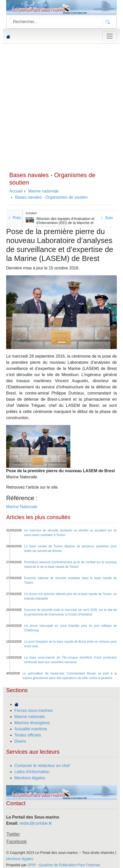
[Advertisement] (61, 108)
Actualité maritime (31, 729)
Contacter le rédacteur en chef (42, 766)
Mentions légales (30, 778)
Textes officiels (28, 735)
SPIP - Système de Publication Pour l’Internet (64, 865)
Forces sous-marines (34, 710)
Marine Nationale (22, 507)
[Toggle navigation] (110, 36)
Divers (20, 741)
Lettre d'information (32, 772)
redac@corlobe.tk (36, 823)
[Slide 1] (62, 342)
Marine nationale (30, 717)
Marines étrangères (32, 723)
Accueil (16, 191)
